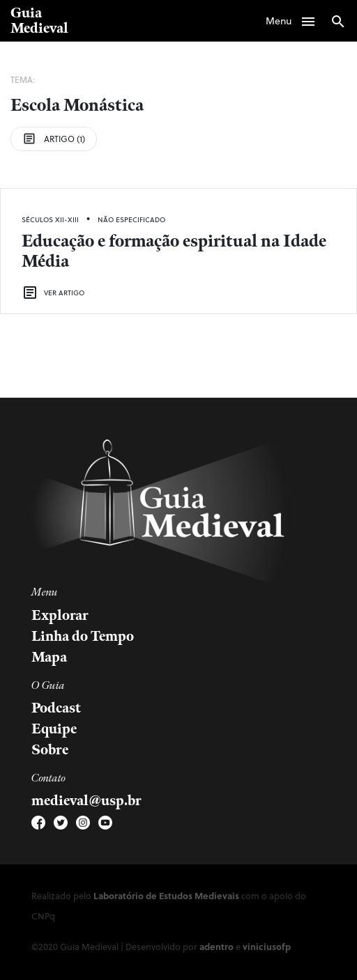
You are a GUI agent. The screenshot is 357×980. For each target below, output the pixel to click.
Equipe (54, 729)
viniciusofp (267, 946)
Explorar (60, 616)
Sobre (50, 750)
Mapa (49, 658)
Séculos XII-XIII (50, 219)
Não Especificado (131, 219)
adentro (217, 946)
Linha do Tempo (83, 637)
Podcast (56, 708)
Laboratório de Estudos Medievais (166, 895)
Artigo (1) (54, 139)
